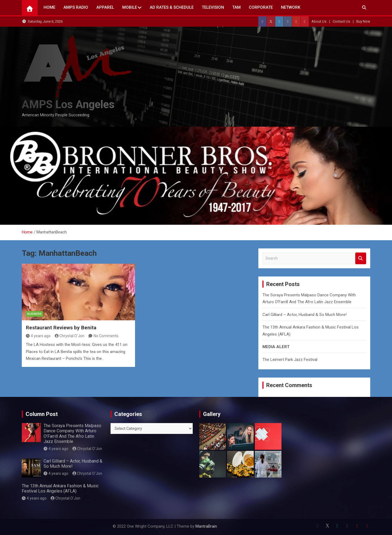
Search (361, 258)
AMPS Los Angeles (68, 104)
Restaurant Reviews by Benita (61, 328)
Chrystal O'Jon (70, 336)
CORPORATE (261, 7)
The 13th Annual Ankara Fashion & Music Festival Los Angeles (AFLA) (60, 488)
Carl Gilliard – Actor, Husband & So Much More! (304, 315)
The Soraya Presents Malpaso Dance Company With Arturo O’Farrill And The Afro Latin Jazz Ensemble (72, 434)
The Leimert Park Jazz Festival (290, 360)
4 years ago (38, 336)
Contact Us (341, 21)
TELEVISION (213, 7)
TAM (236, 7)
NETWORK (291, 7)
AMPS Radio (76, 7)
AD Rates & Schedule (172, 7)
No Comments (106, 336)
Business (34, 314)
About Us (319, 21)
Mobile (130, 7)
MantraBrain (206, 526)
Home (49, 7)
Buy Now (363, 21)
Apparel (105, 7)
